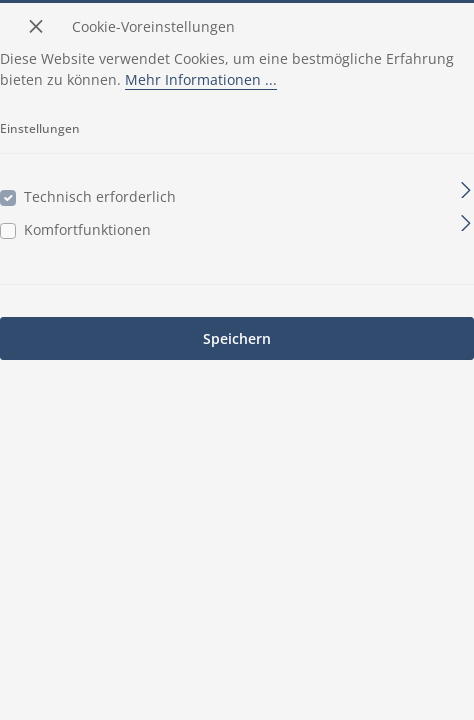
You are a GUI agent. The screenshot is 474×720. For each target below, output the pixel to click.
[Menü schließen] (36, 26)
